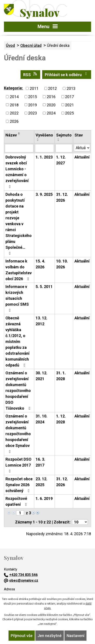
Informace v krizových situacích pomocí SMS (17, 298)
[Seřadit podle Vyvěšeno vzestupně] (38, 139)
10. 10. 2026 (62, 264)
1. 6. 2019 (44, 498)
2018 (14, 105)
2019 (33, 105)
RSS (30, 74)
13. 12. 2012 (41, 321)
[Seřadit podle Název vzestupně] (19, 133)
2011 (34, 88)
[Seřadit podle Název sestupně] (19, 135)
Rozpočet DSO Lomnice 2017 (18, 465)
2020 (51, 105)
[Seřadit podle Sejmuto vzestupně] (59, 139)
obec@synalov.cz (21, 580)
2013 (71, 88)
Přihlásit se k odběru (67, 74)
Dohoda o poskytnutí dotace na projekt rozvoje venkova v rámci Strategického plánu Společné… (19, 224)
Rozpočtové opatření (17, 501)
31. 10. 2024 (41, 419)
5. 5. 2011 (44, 287)
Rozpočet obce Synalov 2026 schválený (19, 485)
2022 (14, 113)
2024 (51, 113)
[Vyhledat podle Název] (19, 148)
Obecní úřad (31, 45)
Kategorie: (13, 88)
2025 (69, 113)
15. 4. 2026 (40, 264)
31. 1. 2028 (61, 376)
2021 (69, 105)
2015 (33, 97)
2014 (14, 97)
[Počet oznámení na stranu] (80, 522)
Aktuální (82, 157)
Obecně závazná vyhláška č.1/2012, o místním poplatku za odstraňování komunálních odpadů (17, 342)
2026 (14, 121)
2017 (69, 97)
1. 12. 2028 (61, 419)
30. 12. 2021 (41, 376)
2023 (33, 113)
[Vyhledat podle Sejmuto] (64, 148)
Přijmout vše (22, 636)
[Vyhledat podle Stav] (82, 148)
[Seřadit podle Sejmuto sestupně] (59, 141)
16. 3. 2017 (40, 462)
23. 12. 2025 (41, 482)
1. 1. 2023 (44, 157)
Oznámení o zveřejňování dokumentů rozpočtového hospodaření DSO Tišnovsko (19, 391)
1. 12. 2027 (61, 160)
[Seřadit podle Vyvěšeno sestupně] (38, 141)
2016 (51, 97)
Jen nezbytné (50, 636)
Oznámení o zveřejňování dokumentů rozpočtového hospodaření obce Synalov (18, 434)
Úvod (10, 45)
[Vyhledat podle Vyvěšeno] (44, 148)
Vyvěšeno (44, 135)
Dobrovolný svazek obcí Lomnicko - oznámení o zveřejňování (17, 172)
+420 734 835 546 (21, 575)
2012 (52, 88)
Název (11, 135)
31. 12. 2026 (62, 197)
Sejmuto (64, 135)
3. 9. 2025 (44, 194)
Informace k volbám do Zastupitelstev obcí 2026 (19, 270)
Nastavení (75, 636)
